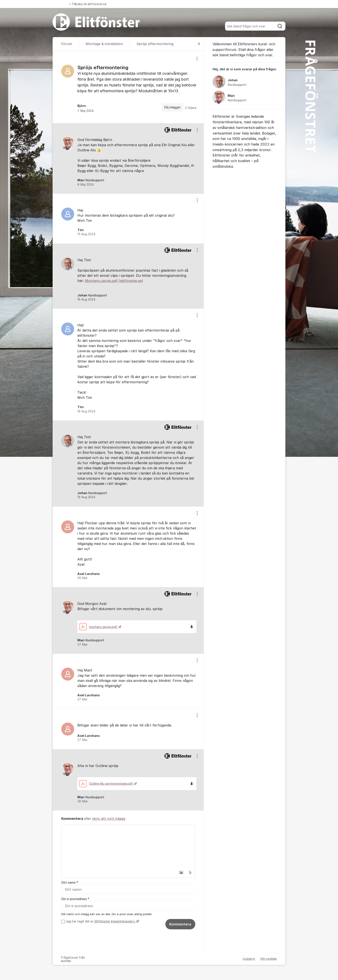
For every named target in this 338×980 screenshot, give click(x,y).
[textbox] (128, 847)
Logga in (249, 959)
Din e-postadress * (75, 899)
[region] (128, 87)
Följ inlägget (172, 107)
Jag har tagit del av (102, 921)
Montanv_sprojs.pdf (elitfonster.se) (114, 281)
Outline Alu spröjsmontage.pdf (107, 784)
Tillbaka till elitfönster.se (88, 4)
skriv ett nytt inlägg (109, 819)
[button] (181, 872)
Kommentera (180, 924)
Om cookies (268, 959)
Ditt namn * (70, 883)
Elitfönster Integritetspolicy (115, 921)
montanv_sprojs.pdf (99, 627)
